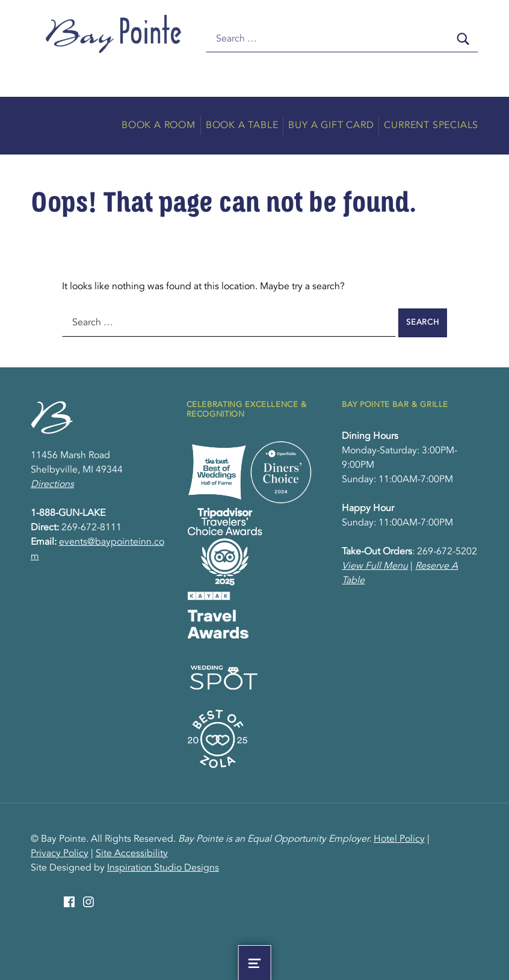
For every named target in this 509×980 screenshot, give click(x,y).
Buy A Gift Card (331, 126)
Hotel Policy (399, 839)
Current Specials (431, 126)
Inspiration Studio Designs (163, 868)
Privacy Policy (60, 854)
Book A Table (242, 126)
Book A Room (159, 126)
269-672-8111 (91, 528)
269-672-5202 (447, 552)
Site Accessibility (132, 854)
